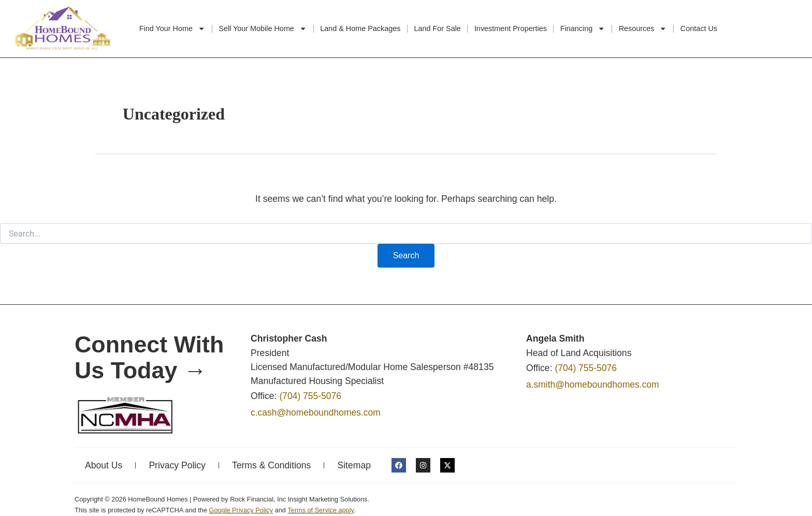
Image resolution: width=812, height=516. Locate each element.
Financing (583, 28)
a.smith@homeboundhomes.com (593, 385)
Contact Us (699, 28)
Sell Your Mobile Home (263, 28)
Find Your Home (172, 28)
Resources (643, 28)
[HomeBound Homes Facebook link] (399, 465)
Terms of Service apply (321, 510)
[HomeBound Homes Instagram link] (423, 465)
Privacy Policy (177, 465)
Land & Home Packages (360, 28)
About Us (104, 465)
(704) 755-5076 (310, 396)
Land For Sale (437, 28)
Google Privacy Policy (241, 510)
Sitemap (354, 465)
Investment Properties (511, 28)
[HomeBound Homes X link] (447, 465)
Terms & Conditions (272, 465)
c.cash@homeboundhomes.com (316, 413)
